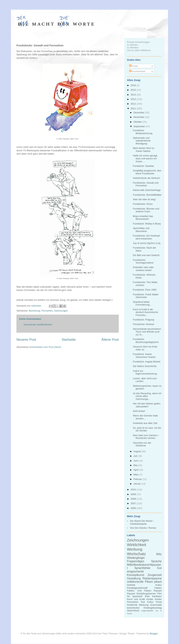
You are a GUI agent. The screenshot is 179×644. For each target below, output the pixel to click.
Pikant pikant (153, 582)
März (137, 475)
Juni (136, 461)
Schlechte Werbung (138, 605)
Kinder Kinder (154, 599)
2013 (134, 99)
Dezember (139, 113)
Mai (136, 465)
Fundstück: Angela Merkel (146, 362)
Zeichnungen (61, 311)
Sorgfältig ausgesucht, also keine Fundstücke (147, 172)
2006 (134, 508)
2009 (134, 494)
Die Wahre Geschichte (145, 366)
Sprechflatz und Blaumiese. (141, 230)
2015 (134, 90)
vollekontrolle (135, 582)
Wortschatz (136, 554)
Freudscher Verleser (143, 324)
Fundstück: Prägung (143, 320)
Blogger (154, 634)
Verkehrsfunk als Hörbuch (146, 178)
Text (143, 602)
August (138, 451)
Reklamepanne (152, 578)
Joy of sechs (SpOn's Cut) (147, 243)
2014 (134, 95)
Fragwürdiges (136, 561)
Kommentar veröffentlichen (38, 325)
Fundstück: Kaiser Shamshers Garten (144, 356)
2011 (134, 108)
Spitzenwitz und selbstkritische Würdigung (142, 141)
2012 (134, 104)
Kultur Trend (154, 602)
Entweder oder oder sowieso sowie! (143, 269)
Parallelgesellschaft (137, 588)
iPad (147, 596)
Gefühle (131, 585)
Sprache (156, 561)
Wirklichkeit (137, 545)
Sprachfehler (142, 568)
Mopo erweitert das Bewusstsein (143, 218)
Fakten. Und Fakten (139, 591)
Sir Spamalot (135, 596)
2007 (134, 503)
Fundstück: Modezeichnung (143, 132)
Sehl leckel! (139, 411)
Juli (136, 456)
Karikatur (157, 596)
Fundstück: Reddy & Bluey (147, 224)
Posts (134, 66)
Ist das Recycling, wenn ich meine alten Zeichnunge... (147, 396)
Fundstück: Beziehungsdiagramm (146, 341)
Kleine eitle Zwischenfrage (147, 190)
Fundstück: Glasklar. (144, 166)
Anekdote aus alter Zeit (145, 423)
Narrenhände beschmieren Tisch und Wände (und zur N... (147, 332)
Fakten (158, 588)
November (139, 117)
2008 (134, 499)
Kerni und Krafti (136, 599)
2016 (134, 85)
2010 (134, 490)
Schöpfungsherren (146, 594)
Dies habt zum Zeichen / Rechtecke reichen (146, 437)
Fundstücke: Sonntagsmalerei (143, 261)
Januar (137, 484)
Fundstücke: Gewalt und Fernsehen (146, 184)
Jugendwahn (147, 611)
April (136, 470)
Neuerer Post (26, 340)
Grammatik (156, 605)
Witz (159, 554)
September (140, 126)
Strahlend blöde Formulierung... (142, 303)
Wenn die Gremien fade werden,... (145, 417)
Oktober (138, 122)
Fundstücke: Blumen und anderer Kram (146, 210)
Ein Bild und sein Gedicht (146, 255)
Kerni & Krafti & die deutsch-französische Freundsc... (145, 312)
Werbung (135, 549)
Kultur (159, 585)
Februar (138, 479)
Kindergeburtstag (153, 608)
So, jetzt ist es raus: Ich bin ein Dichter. (147, 429)
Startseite (69, 340)
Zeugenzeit (155, 575)
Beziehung (34, 311)
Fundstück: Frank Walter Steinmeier (146, 296)
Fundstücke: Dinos (143, 204)
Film (159, 594)
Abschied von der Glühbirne (142, 444)
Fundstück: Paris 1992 (145, 290)
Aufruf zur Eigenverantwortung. (145, 372)
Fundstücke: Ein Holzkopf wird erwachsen (146, 237)
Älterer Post (110, 340)
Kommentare (137, 71)
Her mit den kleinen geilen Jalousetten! (146, 405)
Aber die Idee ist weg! (144, 199)
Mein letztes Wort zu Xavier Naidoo (144, 150)
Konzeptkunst (136, 575)
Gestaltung (134, 578)
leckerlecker (133, 608)
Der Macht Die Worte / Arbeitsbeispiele (142, 522)
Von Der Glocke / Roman (143, 528)
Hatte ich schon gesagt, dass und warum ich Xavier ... (145, 158)
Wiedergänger (136, 558)
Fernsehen (47, 311)
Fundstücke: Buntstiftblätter (147, 195)
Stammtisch (133, 611)
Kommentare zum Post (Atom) (45, 347)
